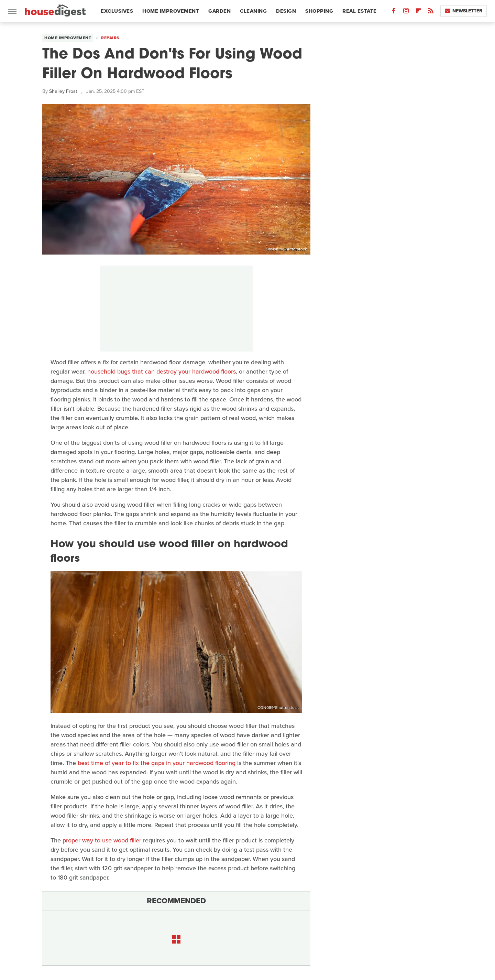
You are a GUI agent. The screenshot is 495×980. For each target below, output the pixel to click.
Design (286, 11)
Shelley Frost (63, 91)
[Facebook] (394, 12)
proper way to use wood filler (102, 840)
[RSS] (431, 12)
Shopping (319, 11)
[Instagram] (406, 12)
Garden (219, 11)
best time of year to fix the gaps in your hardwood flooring (157, 763)
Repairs (110, 38)
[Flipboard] (418, 12)
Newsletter (464, 11)
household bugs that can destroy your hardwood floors (162, 371)
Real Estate (360, 11)
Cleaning (253, 11)
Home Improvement (171, 11)
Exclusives (117, 11)
